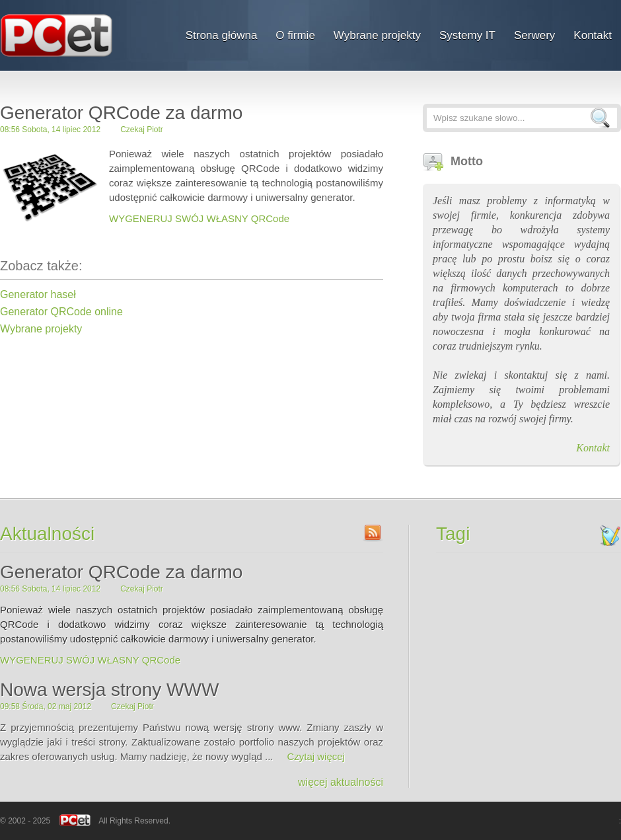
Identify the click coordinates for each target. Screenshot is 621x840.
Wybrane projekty (41, 329)
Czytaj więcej (316, 756)
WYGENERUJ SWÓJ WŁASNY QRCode (199, 218)
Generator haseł (38, 294)
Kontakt (593, 448)
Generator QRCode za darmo (121, 572)
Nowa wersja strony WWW (109, 690)
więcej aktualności (341, 782)
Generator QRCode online (61, 312)
